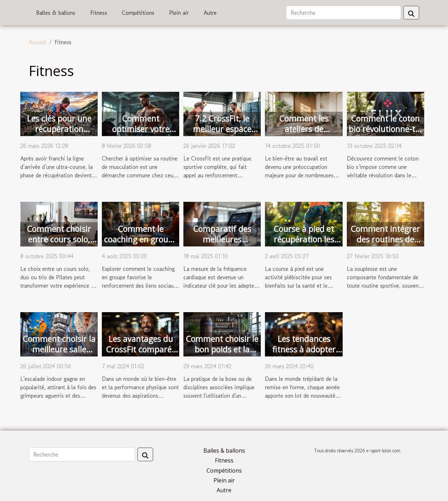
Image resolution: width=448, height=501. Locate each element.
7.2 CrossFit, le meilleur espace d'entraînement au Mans (222, 134)
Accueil (37, 42)
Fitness (99, 13)
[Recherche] (344, 13)
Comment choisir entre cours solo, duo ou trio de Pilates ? (59, 245)
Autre (210, 13)
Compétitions (138, 13)
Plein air (179, 13)
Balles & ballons (56, 13)
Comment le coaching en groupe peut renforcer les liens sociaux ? (141, 245)
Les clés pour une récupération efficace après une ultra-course (59, 134)
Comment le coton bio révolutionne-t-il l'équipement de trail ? (385, 134)
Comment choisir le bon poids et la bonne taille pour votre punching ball (222, 355)
